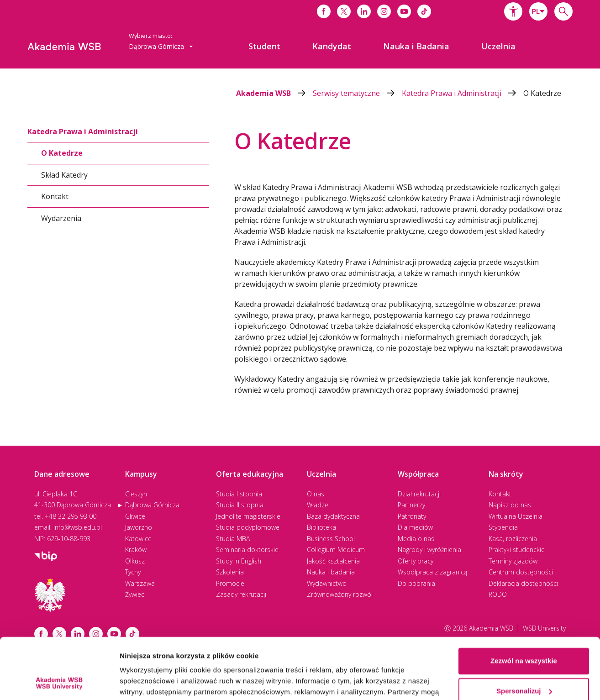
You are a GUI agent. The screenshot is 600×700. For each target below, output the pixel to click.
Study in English (239, 561)
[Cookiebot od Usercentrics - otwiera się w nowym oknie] (59, 682)
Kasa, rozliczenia (513, 539)
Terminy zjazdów (513, 561)
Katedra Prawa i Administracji (463, 93)
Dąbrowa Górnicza (152, 505)
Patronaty (412, 516)
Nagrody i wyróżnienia (429, 550)
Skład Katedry (64, 174)
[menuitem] (264, 46)
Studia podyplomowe (248, 527)
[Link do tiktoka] (424, 11)
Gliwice (135, 516)
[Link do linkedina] (364, 11)
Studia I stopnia (239, 494)
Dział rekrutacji (419, 494)
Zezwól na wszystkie (524, 604)
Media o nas (416, 539)
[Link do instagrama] (384, 11)
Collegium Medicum (336, 550)
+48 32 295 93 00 (71, 516)
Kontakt (55, 196)
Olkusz (135, 561)
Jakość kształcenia (333, 561)
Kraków (136, 550)
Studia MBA (233, 539)
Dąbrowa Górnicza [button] (161, 46)
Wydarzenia (61, 218)
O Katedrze (542, 93)
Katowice (138, 539)
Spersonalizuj (524, 634)
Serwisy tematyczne (357, 93)
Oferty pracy (416, 561)
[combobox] (538, 11)
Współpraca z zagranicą (432, 572)
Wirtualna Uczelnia (516, 516)
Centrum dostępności (521, 572)
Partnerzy (411, 505)
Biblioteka (321, 527)
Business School (331, 539)
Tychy (133, 572)
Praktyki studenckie (517, 550)
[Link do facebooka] (324, 11)
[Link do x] (344, 11)
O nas (316, 494)
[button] (513, 11)
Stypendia (503, 527)
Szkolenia (230, 572)
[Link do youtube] (404, 11)
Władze (318, 505)
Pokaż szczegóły (147, 682)
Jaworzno (139, 527)
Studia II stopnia (240, 505)
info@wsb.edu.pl (78, 527)
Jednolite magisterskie (248, 516)
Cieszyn (136, 494)
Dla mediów (415, 527)
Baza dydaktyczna (333, 516)
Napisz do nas (510, 505)
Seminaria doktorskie (247, 550)
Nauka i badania (331, 572)
